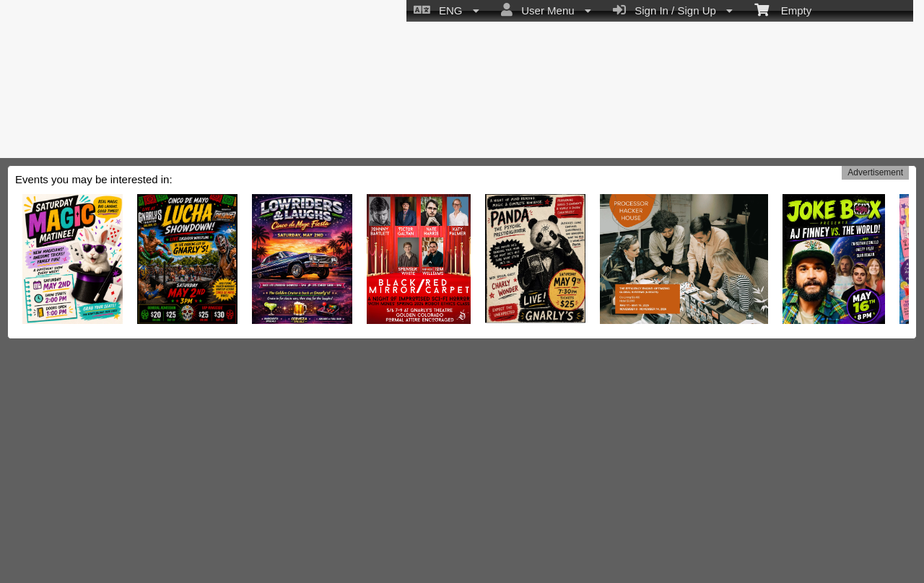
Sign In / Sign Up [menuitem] (673, 10)
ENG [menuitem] (446, 10)
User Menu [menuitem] (546, 10)
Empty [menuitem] (783, 9)
